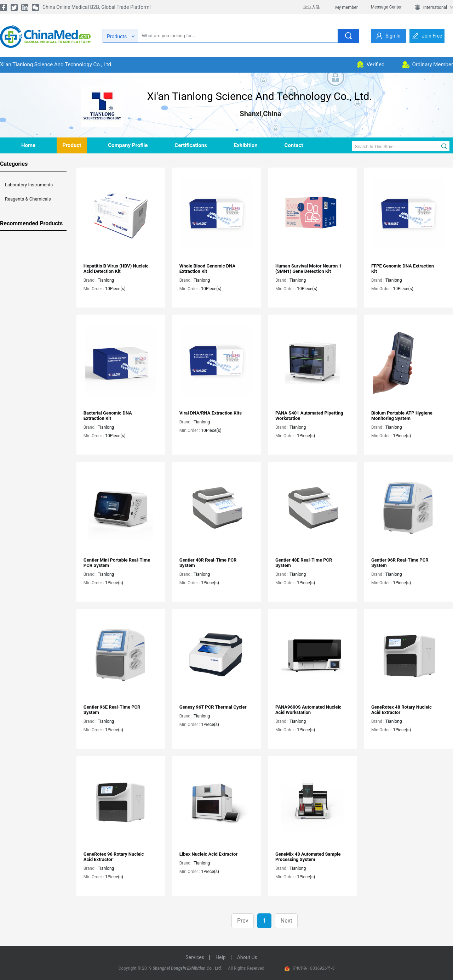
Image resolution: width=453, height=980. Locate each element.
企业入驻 (311, 7)
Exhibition (246, 145)
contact (294, 145)
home (28, 145)
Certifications (191, 145)
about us (247, 957)
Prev (243, 921)
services (195, 957)
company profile (128, 145)
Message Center (386, 7)
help (221, 957)
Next (286, 921)
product (72, 145)
